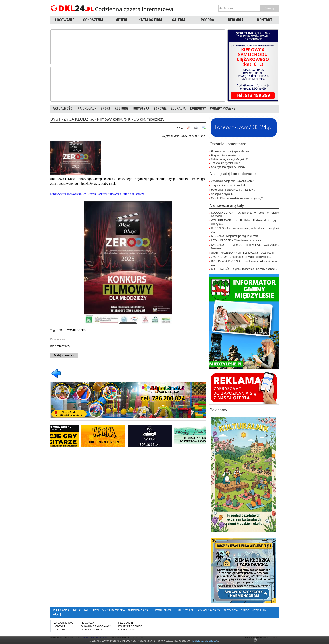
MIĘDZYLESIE (186, 610)
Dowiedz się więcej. (205, 641)
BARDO (245, 610)
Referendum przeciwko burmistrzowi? (233, 190)
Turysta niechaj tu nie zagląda (229, 185)
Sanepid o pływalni (222, 194)
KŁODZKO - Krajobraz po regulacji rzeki (235, 236)
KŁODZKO (62, 610)
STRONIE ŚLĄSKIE (163, 610)
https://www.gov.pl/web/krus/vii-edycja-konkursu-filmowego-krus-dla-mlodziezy (97, 194)
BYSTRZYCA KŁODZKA (71, 330)
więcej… (58, 615)
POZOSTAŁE (82, 610)
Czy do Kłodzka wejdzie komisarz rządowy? (237, 198)
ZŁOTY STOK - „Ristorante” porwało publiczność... (241, 257)
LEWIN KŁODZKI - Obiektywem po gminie (236, 240)
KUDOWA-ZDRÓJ (138, 610)
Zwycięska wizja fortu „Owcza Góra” (232, 181)
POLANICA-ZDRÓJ (210, 610)
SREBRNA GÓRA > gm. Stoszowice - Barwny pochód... (244, 269)
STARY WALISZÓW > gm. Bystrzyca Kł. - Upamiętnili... (244, 253)
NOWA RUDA (259, 610)
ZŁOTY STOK (231, 610)
